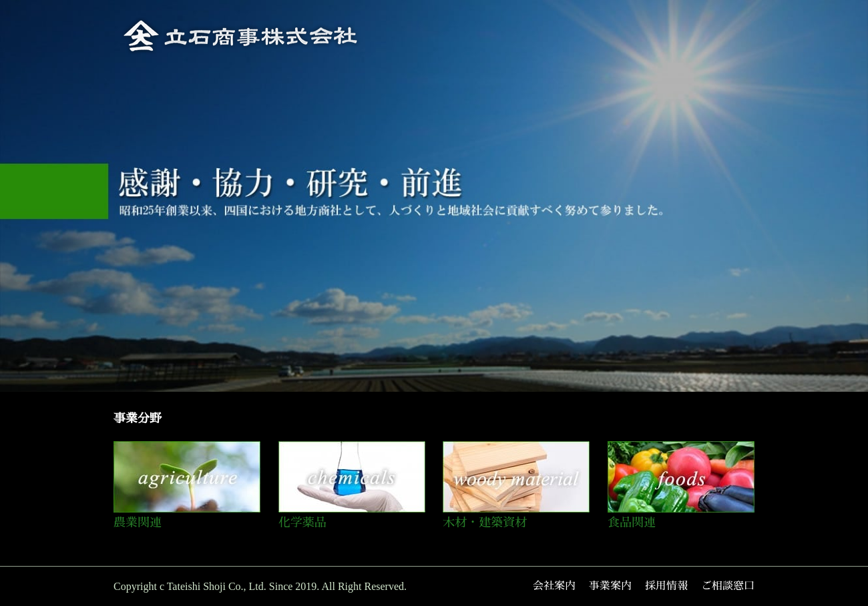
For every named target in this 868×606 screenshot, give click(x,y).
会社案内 (554, 586)
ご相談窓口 (728, 586)
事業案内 (610, 586)
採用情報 (666, 586)
